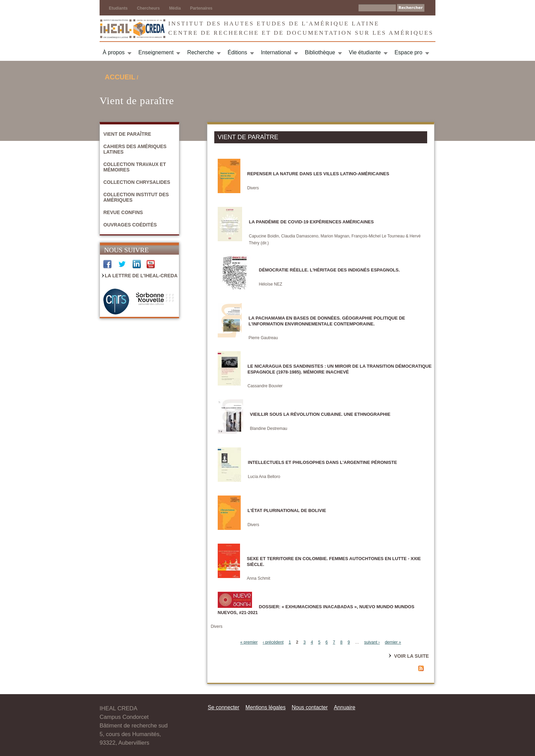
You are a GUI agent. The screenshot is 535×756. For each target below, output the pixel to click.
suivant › (372, 642)
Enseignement (156, 52)
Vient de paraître (127, 134)
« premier (249, 642)
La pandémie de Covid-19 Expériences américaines (311, 222)
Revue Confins (123, 212)
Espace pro (408, 52)
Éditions (237, 52)
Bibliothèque (320, 52)
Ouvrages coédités (130, 225)
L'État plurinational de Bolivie (287, 510)
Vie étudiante (365, 52)
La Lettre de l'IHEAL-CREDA (141, 276)
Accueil (120, 77)
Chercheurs (149, 8)
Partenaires (201, 8)
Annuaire (344, 707)
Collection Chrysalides (137, 182)
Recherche (200, 52)
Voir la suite (411, 656)
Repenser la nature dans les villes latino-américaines (318, 174)
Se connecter (224, 707)
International (276, 52)
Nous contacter (310, 707)
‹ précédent (273, 642)
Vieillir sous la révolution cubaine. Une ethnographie (320, 414)
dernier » (393, 642)
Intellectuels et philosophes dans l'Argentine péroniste (322, 462)
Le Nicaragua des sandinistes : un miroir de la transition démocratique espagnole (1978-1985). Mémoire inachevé (340, 369)
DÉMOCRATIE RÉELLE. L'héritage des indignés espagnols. (329, 270)
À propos (114, 52)
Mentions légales (266, 707)
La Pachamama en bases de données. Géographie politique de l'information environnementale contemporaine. (327, 321)
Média (175, 8)
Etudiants (118, 8)
